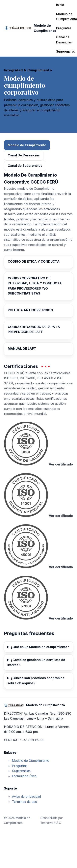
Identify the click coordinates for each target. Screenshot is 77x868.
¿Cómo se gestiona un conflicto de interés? (36, 662)
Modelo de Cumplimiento (67, 17)
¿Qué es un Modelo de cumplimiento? (40, 647)
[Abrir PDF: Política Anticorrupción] (38, 311)
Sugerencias (65, 51)
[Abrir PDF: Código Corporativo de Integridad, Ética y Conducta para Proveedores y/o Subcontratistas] (38, 286)
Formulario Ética (24, 776)
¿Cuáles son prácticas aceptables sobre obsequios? (36, 680)
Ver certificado (61, 464)
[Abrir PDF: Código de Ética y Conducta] (38, 262)
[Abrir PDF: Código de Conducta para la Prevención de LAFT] (38, 330)
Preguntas (64, 28)
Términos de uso (25, 802)
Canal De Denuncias (24, 155)
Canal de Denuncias (64, 40)
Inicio (60, 5)
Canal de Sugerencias (25, 166)
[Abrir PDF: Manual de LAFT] (38, 349)
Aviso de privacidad (26, 796)
